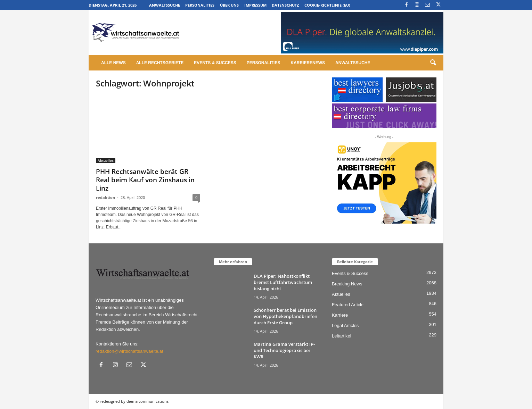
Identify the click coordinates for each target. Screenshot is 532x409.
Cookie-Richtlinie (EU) (327, 5)
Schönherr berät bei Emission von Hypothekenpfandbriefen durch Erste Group (285, 316)
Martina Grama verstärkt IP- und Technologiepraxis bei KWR (284, 350)
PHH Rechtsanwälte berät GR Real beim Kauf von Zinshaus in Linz (145, 180)
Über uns (229, 5)
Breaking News (347, 284)
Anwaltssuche (165, 5)
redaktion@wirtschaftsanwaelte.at (129, 351)
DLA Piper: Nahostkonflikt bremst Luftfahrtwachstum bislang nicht (283, 282)
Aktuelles (106, 160)
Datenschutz (285, 5)
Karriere (340, 315)
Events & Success (215, 63)
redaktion (105, 197)
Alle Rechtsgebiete (160, 63)
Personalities (200, 5)
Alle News (113, 63)
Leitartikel (342, 336)
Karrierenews (308, 63)
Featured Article (348, 305)
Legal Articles (345, 325)
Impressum (255, 5)
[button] (433, 63)
